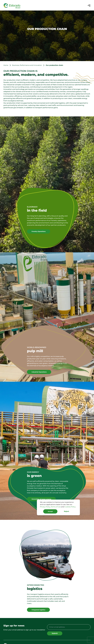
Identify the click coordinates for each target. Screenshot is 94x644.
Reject (66, 511)
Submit (55, 633)
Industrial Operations (39, 372)
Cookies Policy (70, 507)
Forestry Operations (39, 231)
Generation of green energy (41, 499)
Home (6, 65)
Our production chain (54, 65)
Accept (50, 511)
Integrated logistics (38, 610)
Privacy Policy (45, 507)
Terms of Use (56, 507)
